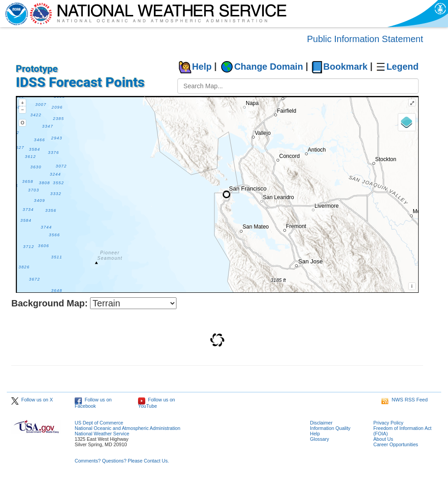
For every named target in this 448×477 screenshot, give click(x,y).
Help (202, 67)
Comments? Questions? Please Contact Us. (122, 461)
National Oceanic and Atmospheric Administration (127, 428)
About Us (383, 439)
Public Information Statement (365, 39)
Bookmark (345, 67)
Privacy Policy (388, 423)
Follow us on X (32, 400)
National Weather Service (102, 434)
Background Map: (50, 303)
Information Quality (330, 428)
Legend (403, 67)
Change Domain (268, 67)
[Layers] (407, 122)
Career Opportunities (396, 444)
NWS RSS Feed (405, 400)
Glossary (319, 439)
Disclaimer (321, 423)
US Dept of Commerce (99, 423)
